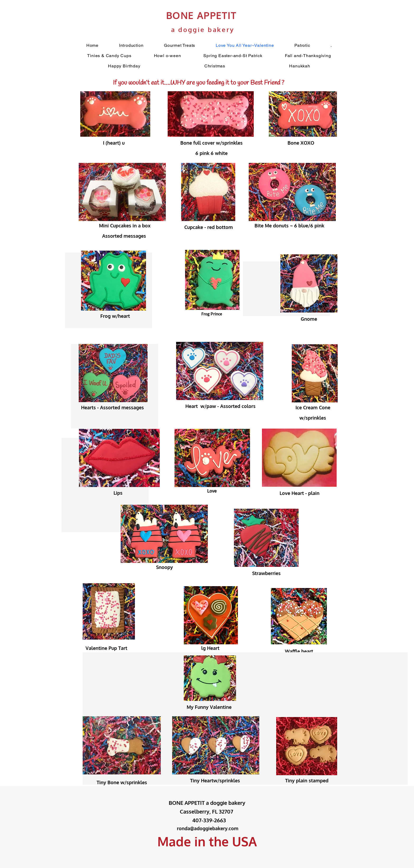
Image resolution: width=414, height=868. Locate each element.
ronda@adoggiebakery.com (208, 828)
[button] (331, 45)
